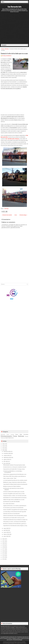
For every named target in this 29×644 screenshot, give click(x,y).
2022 (3, 539)
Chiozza (17, 139)
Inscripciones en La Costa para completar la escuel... (15, 467)
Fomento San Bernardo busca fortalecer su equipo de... (16, 520)
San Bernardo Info (15, 7)
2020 (3, 543)
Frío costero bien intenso (9, 504)
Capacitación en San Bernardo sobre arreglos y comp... (16, 526)
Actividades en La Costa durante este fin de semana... (15, 498)
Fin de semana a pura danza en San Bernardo (13, 508)
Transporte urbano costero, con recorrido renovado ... (15, 496)
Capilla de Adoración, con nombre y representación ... (15, 506)
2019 (3, 545)
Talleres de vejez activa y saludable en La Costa (14, 500)
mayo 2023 (6, 528)
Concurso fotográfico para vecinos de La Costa (14, 494)
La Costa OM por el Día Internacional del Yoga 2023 (15, 512)
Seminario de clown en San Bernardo (11, 514)
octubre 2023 (6, 456)
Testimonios (11, 438)
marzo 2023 (6, 532)
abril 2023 (6, 530)
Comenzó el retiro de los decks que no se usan (14, 53)
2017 (3, 549)
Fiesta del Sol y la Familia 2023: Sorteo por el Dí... (14, 518)
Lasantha (23, 642)
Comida (12, 435)
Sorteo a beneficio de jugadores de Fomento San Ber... (15, 510)
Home (3, 49)
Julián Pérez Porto (20, 628)
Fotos (15, 436)
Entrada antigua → (24, 215)
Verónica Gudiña (10, 628)
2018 (3, 547)
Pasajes (27, 436)
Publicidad (3, 438)
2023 (3, 450)
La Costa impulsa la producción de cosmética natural (15, 480)
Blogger (20, 640)
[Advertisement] (14, 28)
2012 (3, 559)
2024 (3, 448)
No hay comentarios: (7, 56)
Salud (7, 438)
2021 (3, 541)
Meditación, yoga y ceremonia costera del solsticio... (15, 482)
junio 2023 (6, 463)
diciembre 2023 (7, 451)
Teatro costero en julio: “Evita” (10, 478)
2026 (3, 444)
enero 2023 (6, 536)
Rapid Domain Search (22, 643)
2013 (3, 557)
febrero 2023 (6, 534)
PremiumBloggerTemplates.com (10, 643)
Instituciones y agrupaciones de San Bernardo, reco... (15, 474)
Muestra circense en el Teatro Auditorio (12, 486)
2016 (3, 551)
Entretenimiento (6, 436)
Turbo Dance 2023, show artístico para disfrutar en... (15, 476)
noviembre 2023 (7, 453)
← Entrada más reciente (7, 215)
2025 (3, 446)
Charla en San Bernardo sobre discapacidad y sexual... (15, 516)
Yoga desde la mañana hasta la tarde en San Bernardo (15, 484)
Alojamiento (3, 435)
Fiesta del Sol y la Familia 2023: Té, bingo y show (14, 469)
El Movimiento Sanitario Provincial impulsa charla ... (15, 465)
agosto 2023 (6, 459)
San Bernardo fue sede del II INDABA (11, 502)
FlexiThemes (10, 642)
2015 (3, 553)
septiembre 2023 (7, 458)
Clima (8, 435)
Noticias (7, 49)
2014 (3, 555)
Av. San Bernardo (10, 139)
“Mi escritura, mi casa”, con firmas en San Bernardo (15, 522)
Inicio (16, 215)
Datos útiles (19, 434)
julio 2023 (6, 461)
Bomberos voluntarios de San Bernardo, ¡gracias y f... (15, 524)
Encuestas (26, 434)
